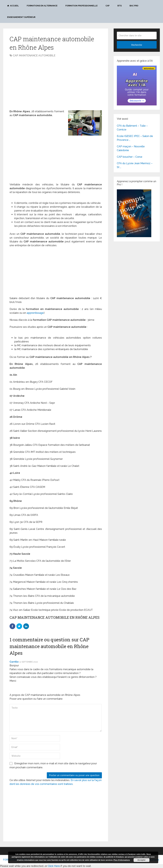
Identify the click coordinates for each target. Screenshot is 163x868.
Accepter (141, 860)
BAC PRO (134, 6)
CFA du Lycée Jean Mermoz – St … (135, 165)
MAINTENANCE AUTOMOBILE (37, 56)
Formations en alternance (42, 6)
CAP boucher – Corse (130, 157)
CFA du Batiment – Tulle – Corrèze (132, 128)
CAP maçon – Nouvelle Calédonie (131, 148)
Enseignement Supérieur (21, 17)
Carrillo (14, 662)
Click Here (54, 866)
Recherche (137, 45)
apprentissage (35, 313)
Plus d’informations (122, 860)
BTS (120, 6)
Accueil (13, 6)
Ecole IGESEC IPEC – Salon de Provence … (135, 138)
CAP (108, 6)
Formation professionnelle (81, 6)
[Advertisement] (36, 83)
